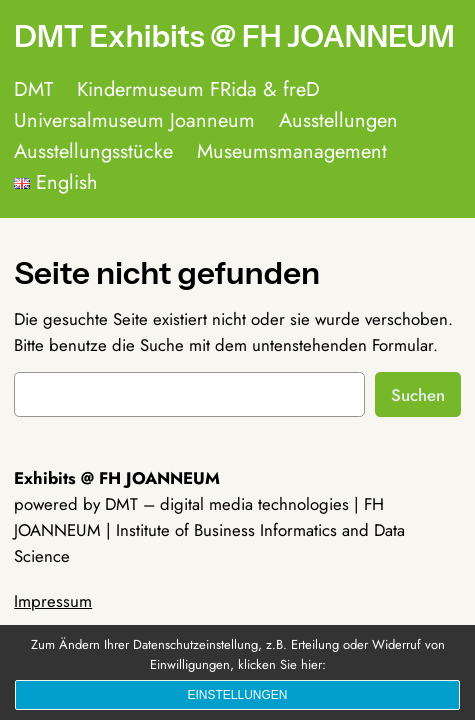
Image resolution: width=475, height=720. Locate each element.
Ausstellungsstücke (93, 151)
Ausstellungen (338, 120)
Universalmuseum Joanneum (134, 120)
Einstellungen (237, 695)
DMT (33, 89)
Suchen (418, 395)
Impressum (53, 601)
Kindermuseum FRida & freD (198, 89)
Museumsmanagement (292, 151)
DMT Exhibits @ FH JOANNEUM (234, 36)
